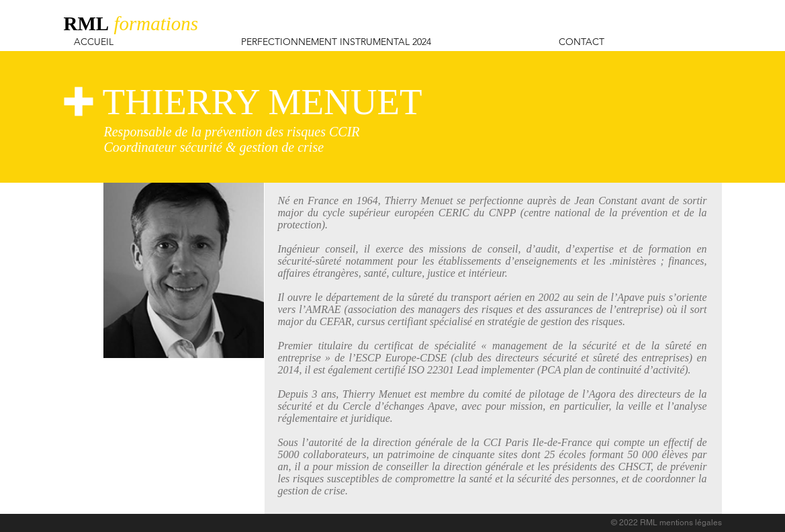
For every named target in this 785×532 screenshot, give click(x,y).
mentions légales (691, 523)
